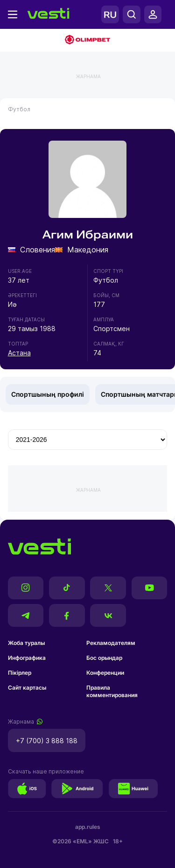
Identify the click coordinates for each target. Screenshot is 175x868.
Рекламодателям (111, 643)
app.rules (88, 827)
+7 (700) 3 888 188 (47, 741)
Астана (19, 353)
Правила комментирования (112, 691)
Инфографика (27, 658)
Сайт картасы (27, 688)
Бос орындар (104, 658)
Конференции (105, 673)
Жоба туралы (26, 643)
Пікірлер (20, 673)
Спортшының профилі (48, 394)
